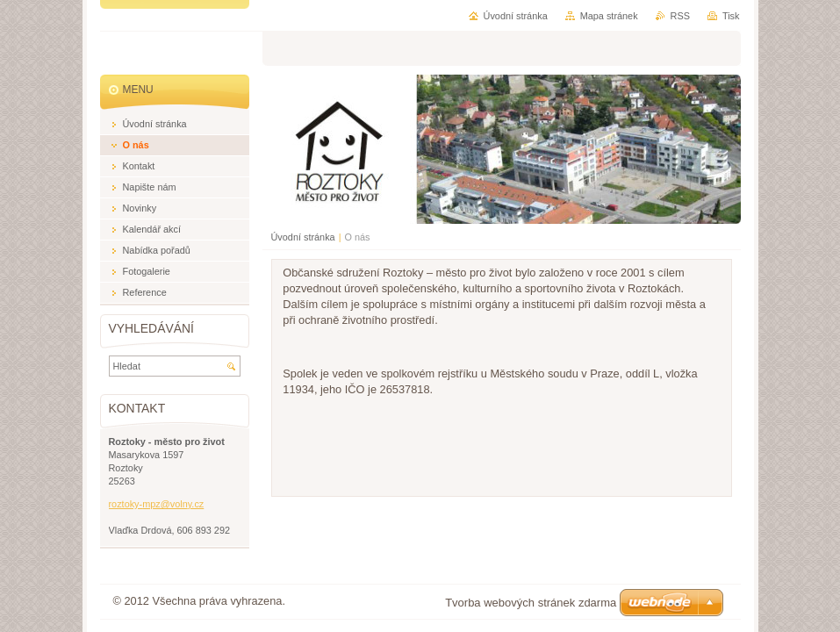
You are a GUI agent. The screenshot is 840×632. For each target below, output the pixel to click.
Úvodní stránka (303, 237)
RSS (680, 16)
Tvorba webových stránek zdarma (531, 603)
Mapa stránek (609, 16)
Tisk (731, 16)
